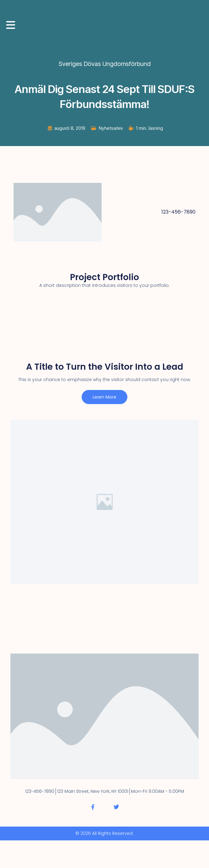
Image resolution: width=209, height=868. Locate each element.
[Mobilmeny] (11, 25)
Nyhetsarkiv (111, 128)
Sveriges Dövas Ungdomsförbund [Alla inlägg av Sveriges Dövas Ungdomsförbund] (105, 64)
